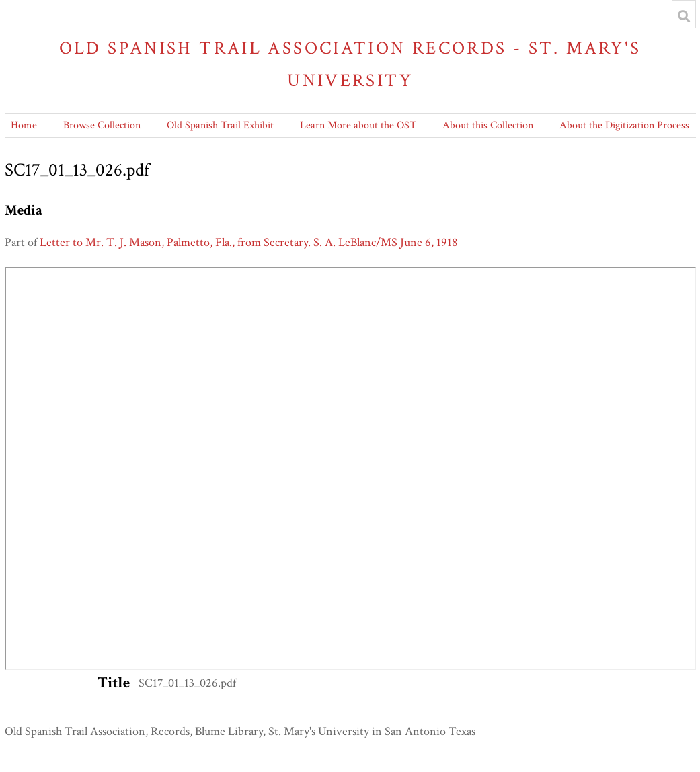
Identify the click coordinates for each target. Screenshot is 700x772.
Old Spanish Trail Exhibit (220, 125)
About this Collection (488, 125)
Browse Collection (102, 125)
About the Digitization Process (624, 125)
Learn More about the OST (358, 125)
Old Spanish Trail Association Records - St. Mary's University (350, 64)
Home (24, 125)
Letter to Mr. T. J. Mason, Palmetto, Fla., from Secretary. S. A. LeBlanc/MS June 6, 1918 (249, 242)
